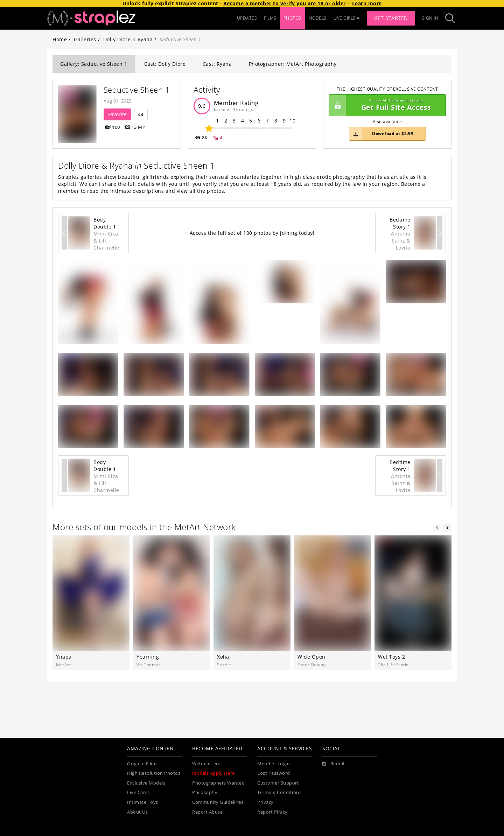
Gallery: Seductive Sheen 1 (94, 64)
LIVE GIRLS (347, 18)
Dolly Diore (117, 39)
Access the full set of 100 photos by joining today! (252, 233)
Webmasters (206, 764)
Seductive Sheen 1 (137, 90)
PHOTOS (292, 18)
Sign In (430, 18)
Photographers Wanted (218, 783)
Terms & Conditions (279, 792)
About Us (137, 812)
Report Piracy (272, 812)
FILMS (270, 18)
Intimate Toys (143, 802)
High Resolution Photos (154, 773)
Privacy (265, 802)
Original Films (142, 764)
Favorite (117, 114)
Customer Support (278, 783)
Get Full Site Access (386, 105)
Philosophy (205, 792)
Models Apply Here (213, 773)
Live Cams (138, 792)
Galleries (85, 39)
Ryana (145, 39)
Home (60, 39)
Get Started (391, 18)
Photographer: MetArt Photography (293, 64)
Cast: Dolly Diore (165, 64)
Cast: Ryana (217, 64)
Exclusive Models (146, 783)
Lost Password (274, 773)
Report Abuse (207, 812)
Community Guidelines (218, 802)
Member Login (274, 764)
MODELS (317, 18)
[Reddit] (334, 764)
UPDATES (247, 18)
